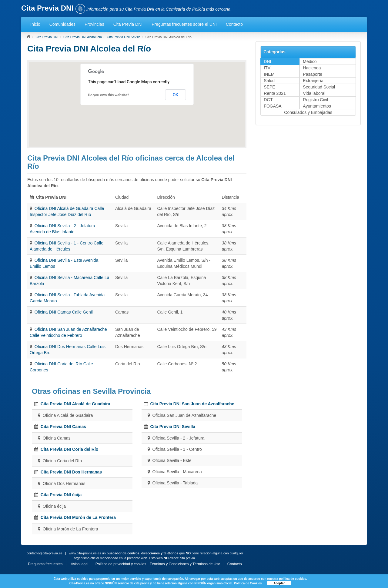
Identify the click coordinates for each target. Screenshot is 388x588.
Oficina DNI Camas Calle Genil (64, 312)
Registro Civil (315, 100)
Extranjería (313, 81)
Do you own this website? (109, 95)
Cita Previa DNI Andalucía (83, 37)
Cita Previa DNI (128, 24)
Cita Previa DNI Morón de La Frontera (78, 517)
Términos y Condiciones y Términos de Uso (185, 564)
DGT (268, 100)
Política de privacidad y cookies (121, 564)
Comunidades (62, 24)
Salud (269, 81)
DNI (267, 61)
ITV (267, 68)
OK (176, 95)
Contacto (234, 24)
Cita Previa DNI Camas (63, 427)
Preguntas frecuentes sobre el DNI (184, 24)
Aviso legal (80, 564)
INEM (269, 74)
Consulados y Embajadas (308, 112)
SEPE (269, 87)
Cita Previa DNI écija (61, 495)
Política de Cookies (248, 583)
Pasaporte (313, 74)
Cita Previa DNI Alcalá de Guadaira (75, 404)
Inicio (35, 24)
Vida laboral (314, 93)
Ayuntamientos (317, 106)
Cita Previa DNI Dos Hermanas (71, 472)
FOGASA (273, 106)
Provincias (94, 24)
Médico (310, 61)
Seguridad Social (319, 87)
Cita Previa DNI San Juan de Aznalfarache (192, 404)
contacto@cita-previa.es (45, 553)
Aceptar (279, 583)
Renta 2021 (275, 93)
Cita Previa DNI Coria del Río (70, 449)
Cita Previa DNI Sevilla (124, 37)
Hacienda (312, 68)
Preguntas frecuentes (45, 564)
